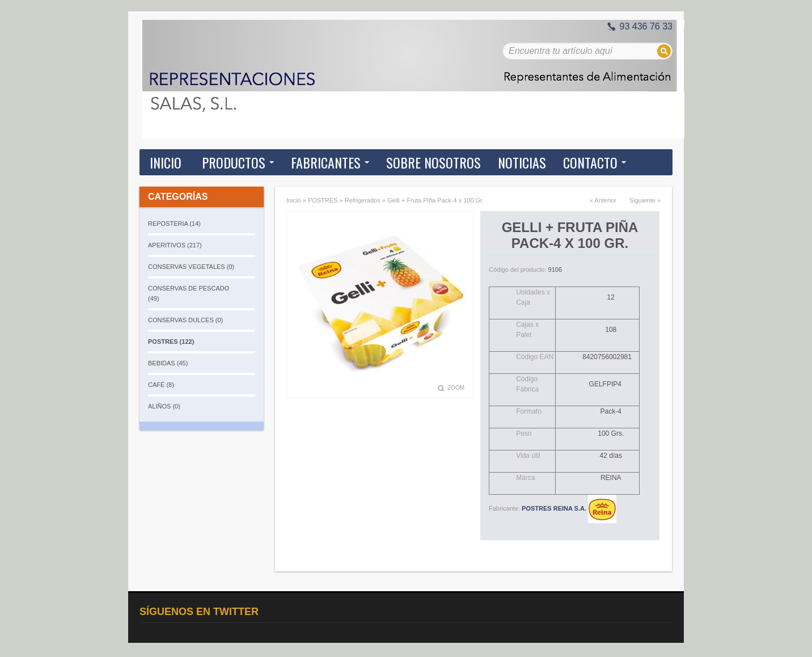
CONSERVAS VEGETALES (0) (191, 267)
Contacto (590, 162)
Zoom (456, 388)
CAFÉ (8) (161, 385)
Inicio (166, 162)
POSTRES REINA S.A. (569, 508)
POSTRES (323, 200)
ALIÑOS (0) (164, 406)
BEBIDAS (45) (168, 363)
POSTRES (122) (171, 342)
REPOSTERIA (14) (174, 224)
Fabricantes (326, 162)
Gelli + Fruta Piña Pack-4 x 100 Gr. (435, 200)
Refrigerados (363, 200)
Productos (234, 162)
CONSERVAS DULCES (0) (185, 320)
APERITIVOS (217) (175, 245)
